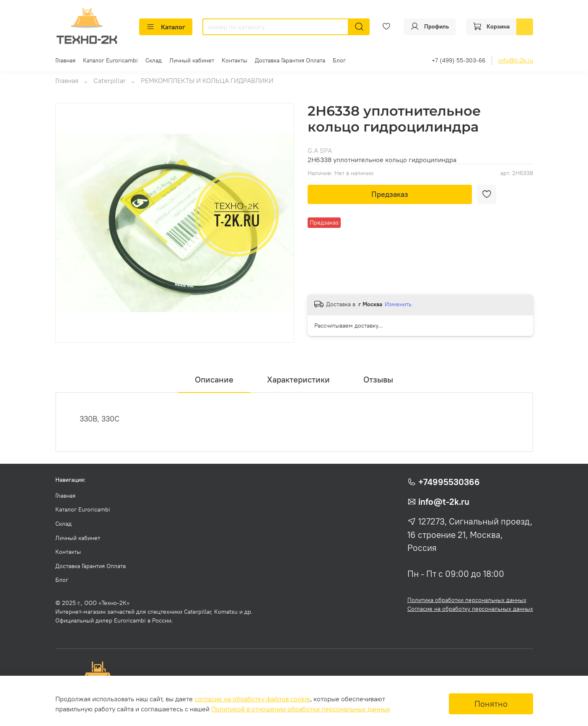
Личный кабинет (192, 60)
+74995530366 (449, 482)
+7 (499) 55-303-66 (458, 60)
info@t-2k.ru (516, 60)
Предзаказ (390, 194)
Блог (339, 60)
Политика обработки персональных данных (467, 600)
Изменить (398, 304)
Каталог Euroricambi (110, 60)
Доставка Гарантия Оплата (290, 60)
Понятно (491, 704)
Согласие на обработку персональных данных (470, 609)
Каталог (166, 27)
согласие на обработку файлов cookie (252, 699)
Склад (154, 60)
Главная (65, 60)
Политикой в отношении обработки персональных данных (301, 709)
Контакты (234, 60)
